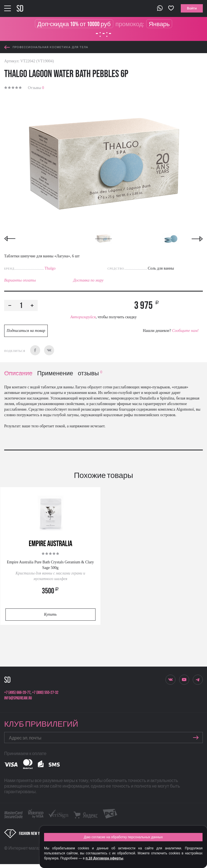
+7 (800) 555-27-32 (45, 693)
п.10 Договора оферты (104, 858)
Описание (18, 373)
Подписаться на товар (26, 331)
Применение (55, 373)
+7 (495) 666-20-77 (17, 693)
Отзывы (36, 88)
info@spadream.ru (18, 698)
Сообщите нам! (185, 331)
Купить (50, 614)
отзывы (90, 373)
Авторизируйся (83, 317)
